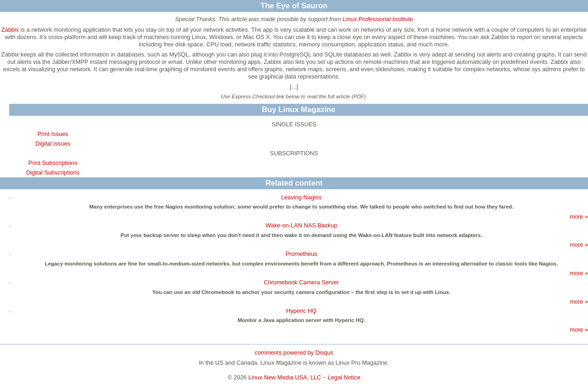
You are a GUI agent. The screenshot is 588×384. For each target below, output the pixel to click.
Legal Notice (344, 377)
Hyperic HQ (301, 311)
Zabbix (10, 30)
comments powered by (294, 353)
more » (579, 217)
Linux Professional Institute (378, 19)
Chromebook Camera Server (301, 282)
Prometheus (302, 254)
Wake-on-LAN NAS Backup (301, 225)
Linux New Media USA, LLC (285, 377)
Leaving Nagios (301, 197)
